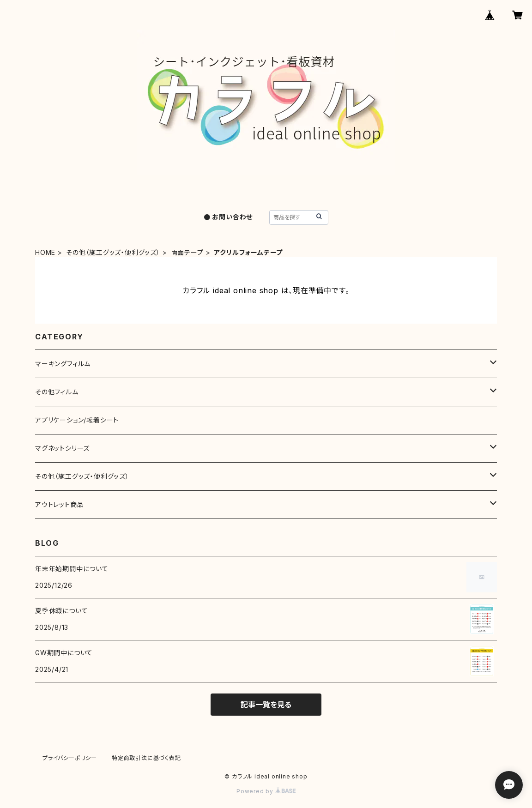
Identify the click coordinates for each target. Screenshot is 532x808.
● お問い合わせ (228, 217)
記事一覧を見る (266, 705)
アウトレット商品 (59, 504)
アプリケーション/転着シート (77, 420)
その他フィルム (57, 392)
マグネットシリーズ (62, 448)
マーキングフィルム (63, 364)
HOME (45, 252)
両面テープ (187, 252)
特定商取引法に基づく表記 (146, 758)
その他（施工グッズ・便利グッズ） (113, 252)
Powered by (266, 791)
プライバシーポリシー (70, 758)
